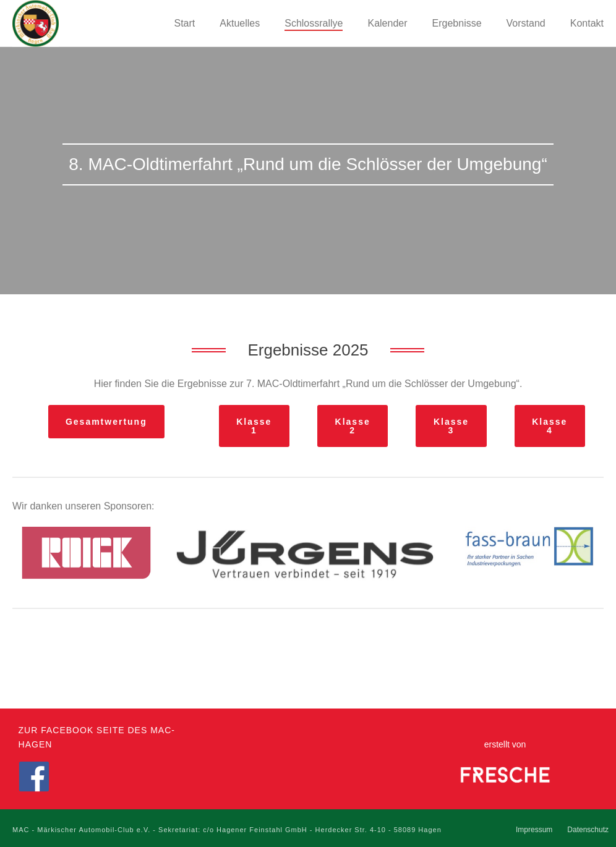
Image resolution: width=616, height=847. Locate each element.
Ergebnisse (457, 23)
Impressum (534, 830)
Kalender (387, 23)
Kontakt (587, 23)
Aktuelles (240, 23)
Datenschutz (588, 830)
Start (185, 23)
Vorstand (526, 23)
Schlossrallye (314, 23)
